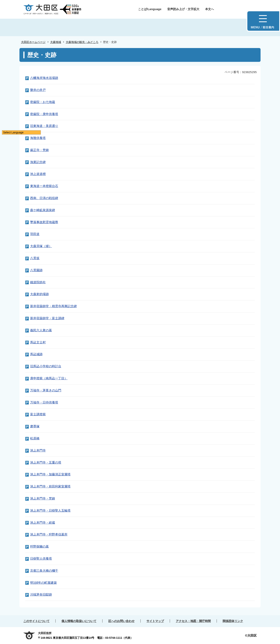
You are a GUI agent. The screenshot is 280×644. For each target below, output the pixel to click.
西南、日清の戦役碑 (44, 198)
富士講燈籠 (38, 414)
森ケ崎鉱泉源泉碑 (43, 210)
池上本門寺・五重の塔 (46, 462)
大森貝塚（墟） (41, 246)
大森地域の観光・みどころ (82, 42)
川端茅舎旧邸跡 (41, 595)
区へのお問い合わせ (121, 621)
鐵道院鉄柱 (38, 282)
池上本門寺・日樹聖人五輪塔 (50, 511)
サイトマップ (155, 621)
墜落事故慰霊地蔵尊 (44, 222)
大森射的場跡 (39, 294)
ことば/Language (150, 9)
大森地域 (56, 42)
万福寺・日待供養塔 (44, 402)
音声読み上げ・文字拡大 (183, 9)
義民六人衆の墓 (41, 330)
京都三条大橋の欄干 (44, 571)
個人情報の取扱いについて (79, 621)
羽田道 (35, 234)
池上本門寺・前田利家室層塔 (50, 486)
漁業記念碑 (38, 162)
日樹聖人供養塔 (41, 559)
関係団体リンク (233, 621)
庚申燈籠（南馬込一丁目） (49, 378)
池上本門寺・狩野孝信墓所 (49, 534)
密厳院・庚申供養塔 (44, 114)
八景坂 (35, 258)
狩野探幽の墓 (39, 546)
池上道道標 (38, 174)
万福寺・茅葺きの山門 (46, 390)
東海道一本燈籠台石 (44, 186)
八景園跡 (36, 270)
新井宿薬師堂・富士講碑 (47, 318)
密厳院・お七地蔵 (43, 102)
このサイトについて (36, 621)
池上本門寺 (38, 450)
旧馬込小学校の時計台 (46, 366)
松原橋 (35, 438)
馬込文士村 (38, 342)
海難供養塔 (38, 138)
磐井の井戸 (38, 90)
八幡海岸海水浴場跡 (44, 78)
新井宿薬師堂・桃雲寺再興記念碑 (53, 306)
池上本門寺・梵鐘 (43, 498)
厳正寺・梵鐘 (39, 150)
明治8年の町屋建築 (43, 583)
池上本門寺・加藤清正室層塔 (50, 474)
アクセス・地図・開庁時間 (193, 621)
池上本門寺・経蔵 (43, 523)
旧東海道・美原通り (44, 126)
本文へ (210, 9)
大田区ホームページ (33, 42)
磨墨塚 (35, 426)
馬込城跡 (36, 354)
